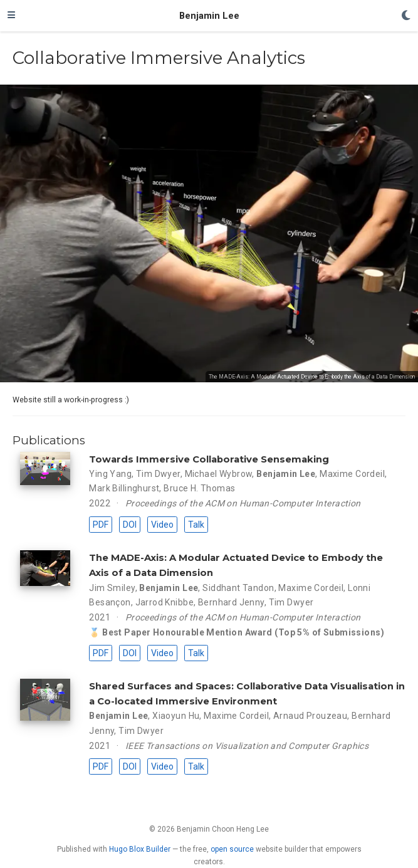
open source (232, 849)
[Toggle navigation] (11, 16)
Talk (196, 525)
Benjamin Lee (209, 16)
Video (162, 525)
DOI (130, 525)
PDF (101, 525)
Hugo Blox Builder (140, 849)
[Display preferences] (406, 16)
